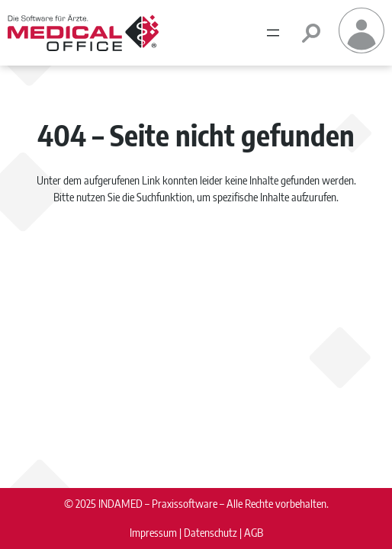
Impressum (153, 532)
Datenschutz (210, 532)
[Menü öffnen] (273, 33)
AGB (254, 532)
